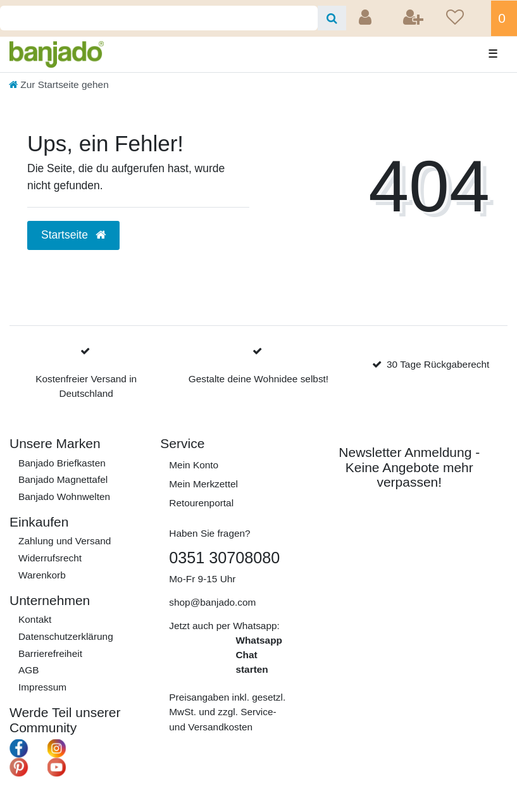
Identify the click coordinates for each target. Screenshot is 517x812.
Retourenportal (201, 503)
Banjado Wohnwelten (64, 497)
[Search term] (159, 18)
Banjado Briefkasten (62, 463)
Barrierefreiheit (50, 653)
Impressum (42, 687)
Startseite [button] (73, 235)
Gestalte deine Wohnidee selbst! (258, 379)
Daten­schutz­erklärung (66, 636)
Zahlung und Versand (65, 541)
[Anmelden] (366, 18)
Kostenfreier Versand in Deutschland (86, 386)
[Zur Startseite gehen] (59, 84)
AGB (29, 670)
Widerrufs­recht (50, 558)
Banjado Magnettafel (63, 479)
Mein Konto (194, 465)
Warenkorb (42, 575)
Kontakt (35, 619)
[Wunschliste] (464, 18)
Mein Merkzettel (203, 484)
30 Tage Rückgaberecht (438, 364)
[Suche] (332, 18)
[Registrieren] (414, 18)
